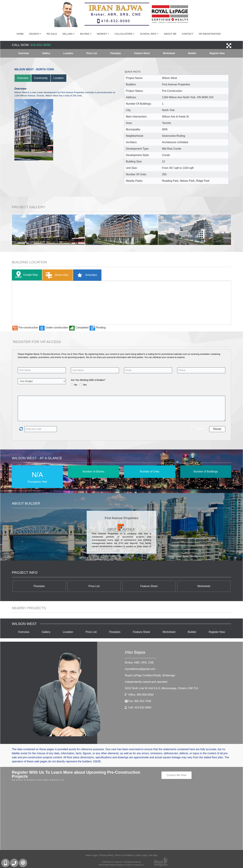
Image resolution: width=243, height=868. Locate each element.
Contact (187, 34)
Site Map (153, 855)
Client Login (141, 855)
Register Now (217, 53)
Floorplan (116, 53)
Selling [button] (69, 34)
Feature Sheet (142, 53)
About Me (170, 34)
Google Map (26, 275)
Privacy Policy (106, 855)
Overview (24, 53)
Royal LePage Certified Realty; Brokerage (150, 675)
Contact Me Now (177, 775)
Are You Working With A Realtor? (88, 380)
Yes (85, 385)
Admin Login (92, 855)
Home (20, 34)
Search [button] (35, 34)
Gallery (46, 53)
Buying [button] (86, 34)
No (76, 385)
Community (41, 78)
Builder (192, 53)
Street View (56, 275)
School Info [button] (149, 34)
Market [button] (103, 34)
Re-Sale (52, 34)
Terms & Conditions (124, 855)
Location (68, 53)
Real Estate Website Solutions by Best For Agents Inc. (121, 865)
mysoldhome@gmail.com (140, 669)
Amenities (86, 275)
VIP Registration (210, 34)
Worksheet (169, 53)
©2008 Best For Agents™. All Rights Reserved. (122, 862)
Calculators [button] (125, 34)
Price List (92, 53)
